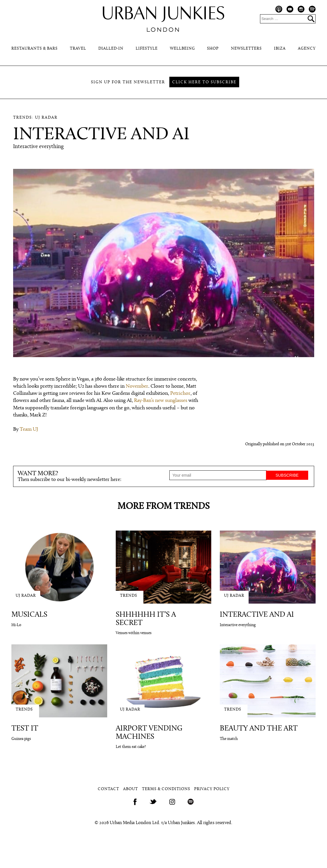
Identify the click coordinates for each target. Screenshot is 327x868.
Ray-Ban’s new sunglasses (161, 401)
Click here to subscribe (204, 82)
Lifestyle (147, 49)
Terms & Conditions (166, 789)
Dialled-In (111, 49)
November (137, 386)
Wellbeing (182, 49)
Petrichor (180, 393)
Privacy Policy (212, 789)
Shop (213, 49)
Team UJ (29, 429)
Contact (108, 789)
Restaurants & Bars (34, 49)
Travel (78, 49)
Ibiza (280, 49)
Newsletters (246, 49)
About (131, 789)
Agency (307, 49)
